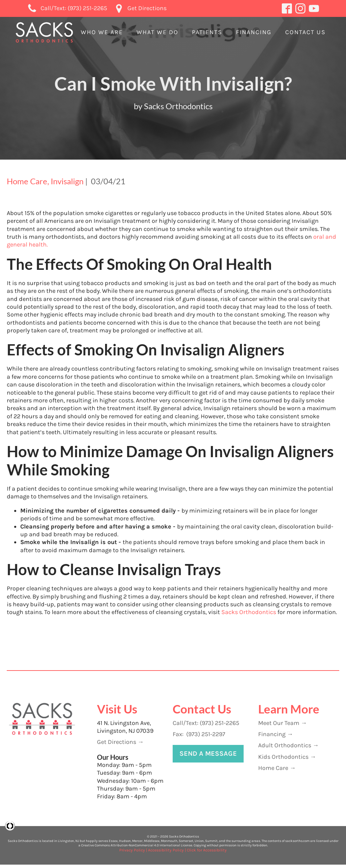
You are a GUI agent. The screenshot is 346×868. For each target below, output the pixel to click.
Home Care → (277, 768)
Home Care (27, 181)
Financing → (276, 734)
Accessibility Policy (166, 850)
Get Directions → (120, 742)
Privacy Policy (132, 850)
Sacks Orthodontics (248, 612)
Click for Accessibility (207, 850)
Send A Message (208, 754)
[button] (102, 32)
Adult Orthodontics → (288, 745)
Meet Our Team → (282, 723)
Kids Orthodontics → (287, 757)
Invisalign (67, 181)
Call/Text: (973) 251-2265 (206, 723)
